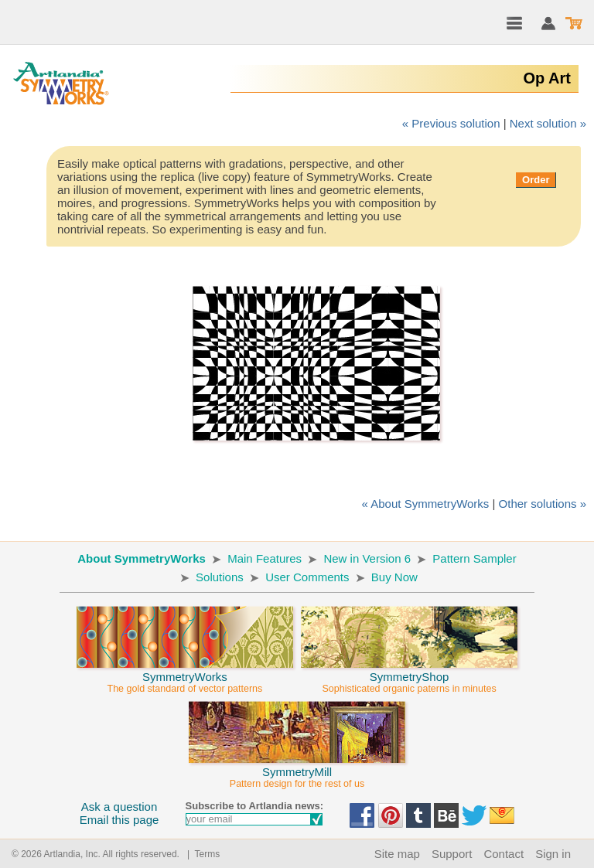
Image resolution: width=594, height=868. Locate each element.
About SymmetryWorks (142, 558)
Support (452, 854)
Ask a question (119, 807)
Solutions (220, 577)
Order (536, 180)
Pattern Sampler (474, 558)
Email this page (119, 820)
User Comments (307, 577)
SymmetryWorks (185, 676)
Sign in (553, 854)
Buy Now (394, 577)
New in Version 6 (367, 558)
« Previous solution (451, 123)
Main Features (265, 558)
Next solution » (548, 123)
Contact (504, 854)
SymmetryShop (409, 676)
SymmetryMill (297, 771)
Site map (397, 854)
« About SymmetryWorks (426, 504)
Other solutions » (543, 504)
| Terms (201, 854)
